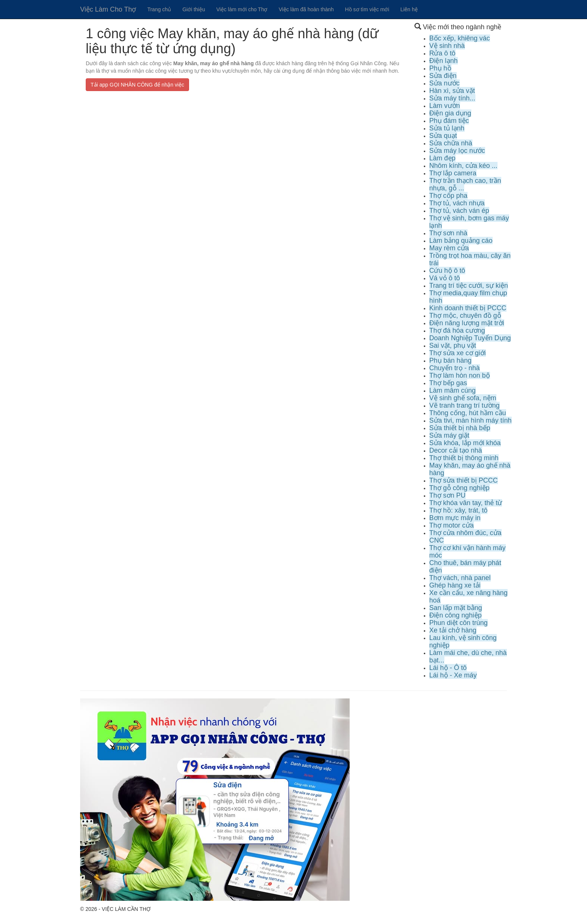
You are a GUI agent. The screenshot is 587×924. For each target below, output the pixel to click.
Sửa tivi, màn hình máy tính (471, 420)
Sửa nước (445, 83)
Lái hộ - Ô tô (448, 668)
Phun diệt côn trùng (459, 623)
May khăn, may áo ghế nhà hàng (470, 469)
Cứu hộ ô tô (447, 271)
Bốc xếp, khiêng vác (460, 38)
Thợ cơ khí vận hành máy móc (468, 552)
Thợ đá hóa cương (457, 330)
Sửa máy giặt (449, 435)
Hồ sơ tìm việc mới (367, 9)
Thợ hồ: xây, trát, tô (459, 510)
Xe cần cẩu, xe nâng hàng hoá (469, 597)
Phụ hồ (440, 68)
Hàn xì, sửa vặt (452, 91)
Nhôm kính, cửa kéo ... (463, 166)
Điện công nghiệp (456, 615)
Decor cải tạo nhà (456, 450)
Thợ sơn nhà (448, 233)
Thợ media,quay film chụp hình (468, 297)
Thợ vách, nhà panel (460, 578)
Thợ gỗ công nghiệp (460, 488)
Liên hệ (409, 9)
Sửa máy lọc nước (457, 151)
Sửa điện (443, 76)
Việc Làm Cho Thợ (108, 9)
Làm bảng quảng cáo (461, 241)
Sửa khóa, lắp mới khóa (465, 443)
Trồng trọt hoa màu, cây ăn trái (470, 259)
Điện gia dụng (450, 113)
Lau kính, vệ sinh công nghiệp (463, 641)
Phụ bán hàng (451, 360)
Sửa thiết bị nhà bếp (460, 428)
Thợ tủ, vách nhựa (457, 203)
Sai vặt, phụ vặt (453, 345)
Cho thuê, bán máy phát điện (465, 567)
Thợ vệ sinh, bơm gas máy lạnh (469, 222)
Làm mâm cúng (453, 390)
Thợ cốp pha (448, 196)
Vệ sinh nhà (447, 46)
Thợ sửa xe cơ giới (458, 353)
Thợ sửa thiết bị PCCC (464, 480)
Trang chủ (159, 9)
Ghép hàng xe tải (455, 585)
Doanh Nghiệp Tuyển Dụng (470, 338)
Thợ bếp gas (448, 383)
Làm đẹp (442, 158)
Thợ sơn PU (448, 495)
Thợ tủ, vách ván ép (459, 211)
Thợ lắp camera (453, 173)
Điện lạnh (444, 61)
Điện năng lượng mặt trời (467, 323)
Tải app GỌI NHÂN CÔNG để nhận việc (137, 85)
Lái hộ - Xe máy (453, 675)
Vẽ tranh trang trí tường (465, 405)
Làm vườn (445, 106)
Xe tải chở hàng (453, 630)
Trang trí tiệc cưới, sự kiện (469, 286)
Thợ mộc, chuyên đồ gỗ (465, 315)
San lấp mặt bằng (456, 608)
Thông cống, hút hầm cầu (468, 413)
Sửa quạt (443, 136)
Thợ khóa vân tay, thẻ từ (466, 503)
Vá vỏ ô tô (445, 278)
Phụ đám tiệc (449, 121)
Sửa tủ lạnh (447, 128)
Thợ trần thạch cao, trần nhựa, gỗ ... (465, 184)
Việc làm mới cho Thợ (242, 9)
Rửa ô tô (442, 53)
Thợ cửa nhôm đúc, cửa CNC (466, 537)
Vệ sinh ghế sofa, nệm (463, 398)
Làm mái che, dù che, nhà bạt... (468, 656)
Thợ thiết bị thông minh (464, 458)
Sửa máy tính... (452, 98)
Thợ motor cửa (452, 525)
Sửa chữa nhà (451, 143)
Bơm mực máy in (455, 518)
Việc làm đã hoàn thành (306, 9)
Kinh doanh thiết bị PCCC (468, 308)
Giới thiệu (194, 9)
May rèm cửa (449, 248)
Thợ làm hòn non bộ (460, 375)
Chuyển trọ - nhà (455, 368)
